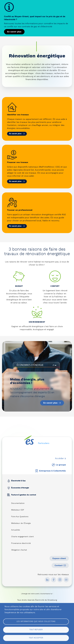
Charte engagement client (22, 537)
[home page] (29, 440)
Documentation (18, 503)
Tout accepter (36, 638)
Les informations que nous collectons (36, 621)
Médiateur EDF (18, 510)
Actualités (16, 530)
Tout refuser (36, 630)
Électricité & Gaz (18, 481)
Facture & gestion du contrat (23, 495)
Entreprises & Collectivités (50, 471)
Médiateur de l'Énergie (21, 523)
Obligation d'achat (19, 550)
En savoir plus (14, 32)
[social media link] (47, 580)
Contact (60, 565)
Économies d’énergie (20, 488)
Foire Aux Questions (20, 517)
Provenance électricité (21, 543)
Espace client (59, 558)
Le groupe (59, 465)
